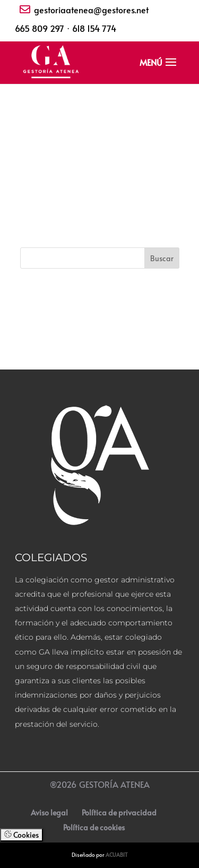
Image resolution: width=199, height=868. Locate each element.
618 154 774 (94, 28)
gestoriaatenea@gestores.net (91, 10)
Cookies (21, 835)
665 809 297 (40, 28)
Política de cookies (94, 827)
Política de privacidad (119, 813)
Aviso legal (49, 813)
